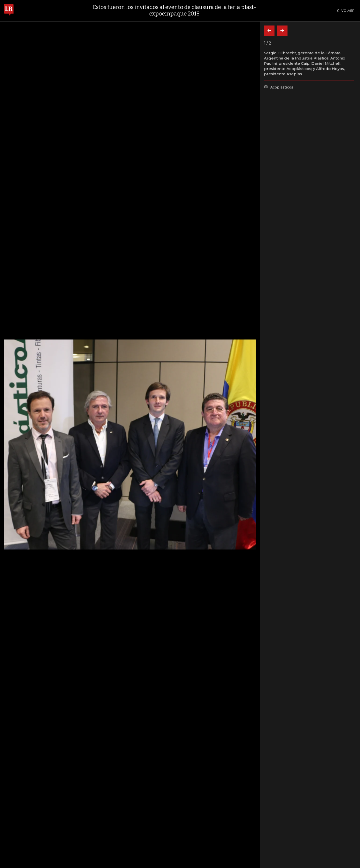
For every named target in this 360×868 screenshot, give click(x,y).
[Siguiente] (282, 31)
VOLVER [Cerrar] (346, 10)
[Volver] (269, 31)
